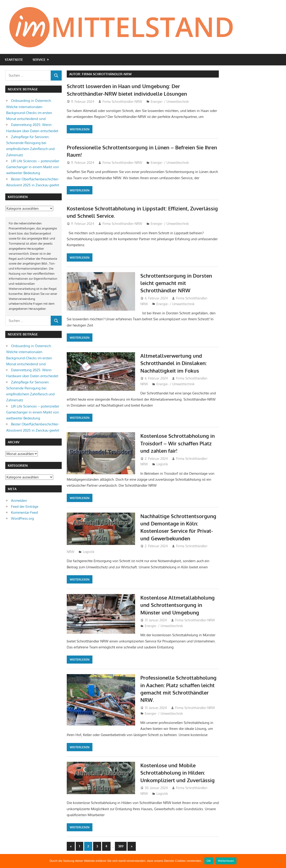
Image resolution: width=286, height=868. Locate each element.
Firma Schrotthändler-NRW (122, 102)
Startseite (14, 60)
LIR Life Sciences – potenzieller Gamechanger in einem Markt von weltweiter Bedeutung (33, 167)
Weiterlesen (80, 129)
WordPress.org (22, 518)
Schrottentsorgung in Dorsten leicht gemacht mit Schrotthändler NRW (176, 283)
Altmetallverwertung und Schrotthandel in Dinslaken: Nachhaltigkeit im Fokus (174, 363)
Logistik (162, 464)
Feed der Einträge (25, 507)
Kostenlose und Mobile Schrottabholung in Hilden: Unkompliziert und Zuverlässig (178, 773)
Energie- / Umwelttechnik (170, 102)
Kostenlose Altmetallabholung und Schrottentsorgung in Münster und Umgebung (178, 605)
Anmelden (19, 501)
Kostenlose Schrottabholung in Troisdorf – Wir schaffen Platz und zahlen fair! (178, 443)
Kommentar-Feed (24, 512)
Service (39, 60)
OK (209, 861)
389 (121, 846)
